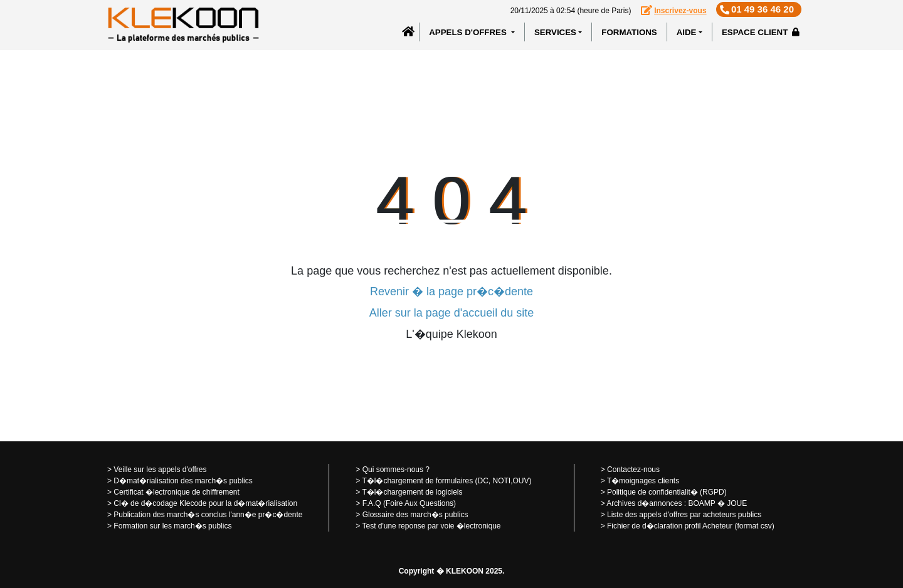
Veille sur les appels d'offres (160, 470)
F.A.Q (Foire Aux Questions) (409, 503)
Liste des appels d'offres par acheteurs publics (684, 515)
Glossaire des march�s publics (415, 515)
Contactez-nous (633, 470)
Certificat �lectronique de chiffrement (177, 492)
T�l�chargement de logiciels (412, 492)
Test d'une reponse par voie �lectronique (431, 526)
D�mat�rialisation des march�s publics (183, 481)
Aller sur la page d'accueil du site (452, 313)
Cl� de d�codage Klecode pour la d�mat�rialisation (205, 503)
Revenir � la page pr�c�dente (451, 291)
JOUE (737, 503)
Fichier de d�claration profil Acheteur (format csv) (691, 526)
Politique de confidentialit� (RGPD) (667, 492)
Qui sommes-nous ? (396, 470)
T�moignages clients (643, 481)
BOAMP (701, 503)
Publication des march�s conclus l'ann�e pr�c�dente (208, 515)
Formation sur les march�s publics (172, 526)
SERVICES (555, 32)
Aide (687, 32)
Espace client (761, 32)
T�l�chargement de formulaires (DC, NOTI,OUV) (446, 481)
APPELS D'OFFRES (469, 32)
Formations (629, 32)
